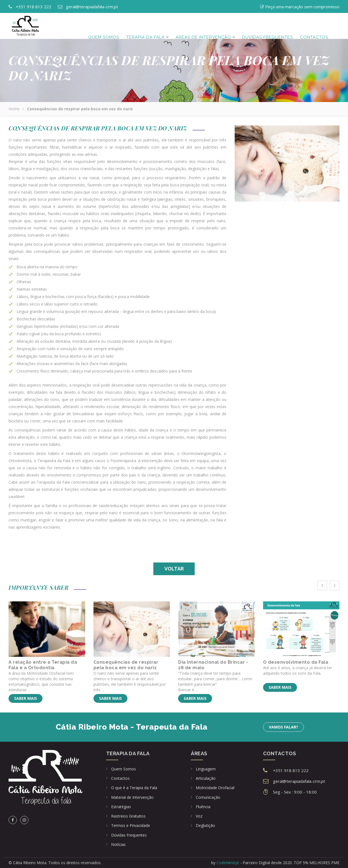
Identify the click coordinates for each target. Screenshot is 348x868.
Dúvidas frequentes (267, 26)
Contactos (314, 26)
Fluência (203, 807)
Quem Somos (104, 26)
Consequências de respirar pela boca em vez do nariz (126, 665)
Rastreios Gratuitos (128, 816)
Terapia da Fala (145, 26)
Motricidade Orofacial (215, 788)
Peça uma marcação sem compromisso (302, 7)
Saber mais (26, 698)
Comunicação (208, 797)
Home (14, 109)
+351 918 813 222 (34, 7)
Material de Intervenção (132, 797)
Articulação (206, 778)
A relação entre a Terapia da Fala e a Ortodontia (43, 665)
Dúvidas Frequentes (129, 835)
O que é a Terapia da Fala (134, 788)
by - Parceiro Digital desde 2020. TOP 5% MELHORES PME (275, 863)
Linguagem (206, 769)
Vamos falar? (283, 727)
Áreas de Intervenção (203, 26)
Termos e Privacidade (131, 825)
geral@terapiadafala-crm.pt (92, 7)
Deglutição (205, 825)
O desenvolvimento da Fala (296, 662)
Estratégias (121, 807)
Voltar (174, 569)
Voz (199, 816)
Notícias (118, 844)
